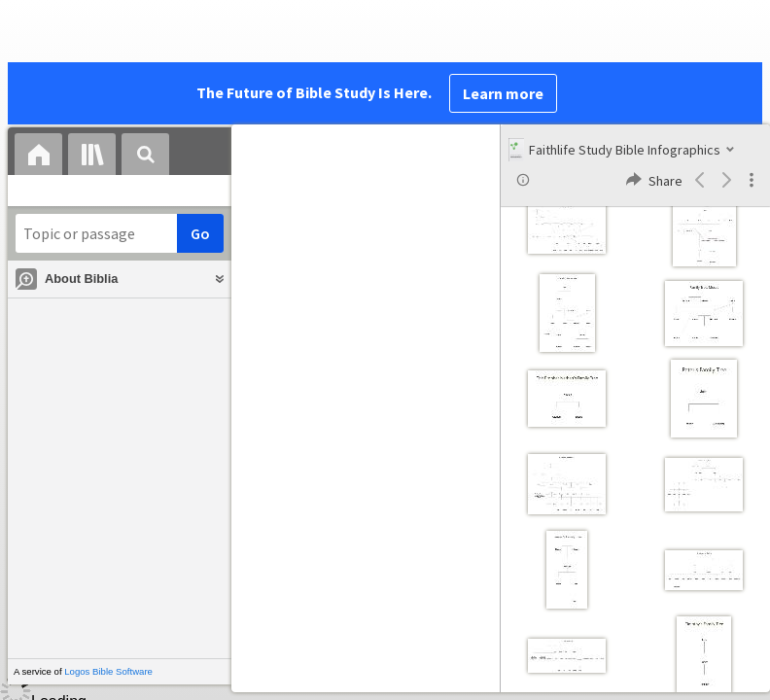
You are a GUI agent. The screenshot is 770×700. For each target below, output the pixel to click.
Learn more (503, 93)
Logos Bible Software (108, 671)
